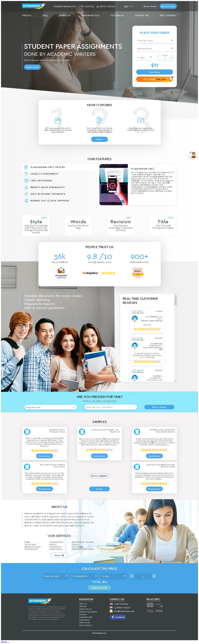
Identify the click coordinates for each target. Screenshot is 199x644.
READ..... (5, 642)
